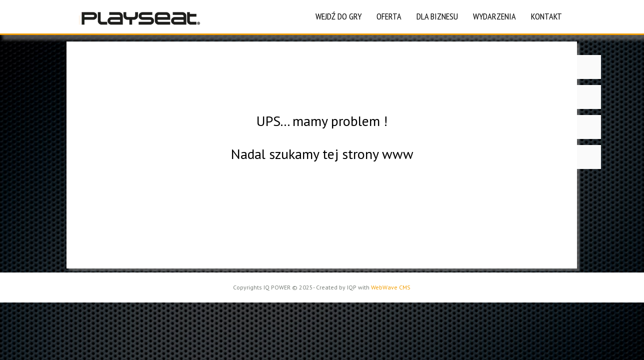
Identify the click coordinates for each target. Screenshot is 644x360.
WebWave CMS (391, 287)
